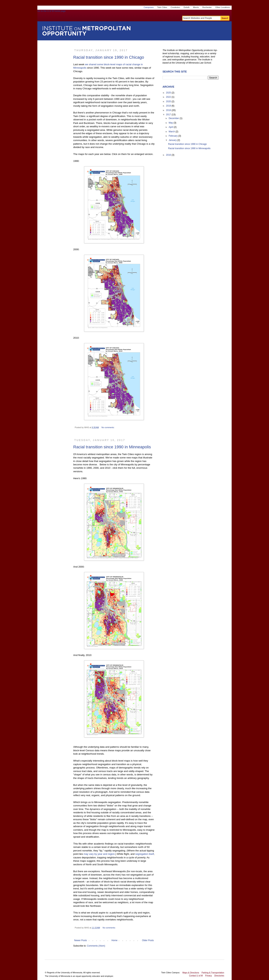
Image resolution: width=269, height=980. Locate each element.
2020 (169, 101)
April (171, 127)
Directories (219, 976)
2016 (169, 155)
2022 (169, 97)
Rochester (207, 7)
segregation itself (145, 854)
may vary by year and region (99, 854)
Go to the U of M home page (67, 16)
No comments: (108, 427)
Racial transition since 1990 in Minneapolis (112, 447)
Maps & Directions (191, 973)
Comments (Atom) (96, 946)
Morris (196, 7)
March (172, 132)
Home (115, 940)
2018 (169, 110)
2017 (169, 115)
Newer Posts (81, 940)
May (171, 123)
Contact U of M (196, 976)
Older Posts (148, 940)
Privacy (208, 976)
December (174, 118)
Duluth (187, 7)
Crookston (175, 7)
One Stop (223, 13)
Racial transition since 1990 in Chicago (109, 57)
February (173, 136)
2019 (169, 106)
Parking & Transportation (213, 973)
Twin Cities (162, 7)
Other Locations (222, 7)
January (173, 140)
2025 (169, 93)
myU (208, 13)
